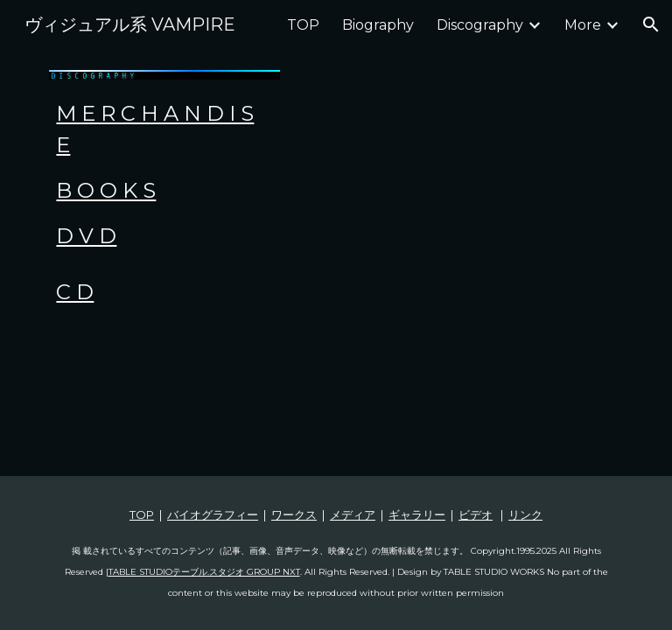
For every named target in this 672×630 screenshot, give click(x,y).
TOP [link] (303, 25)
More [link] (583, 25)
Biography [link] (378, 25)
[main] (164, 175)
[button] (651, 24)
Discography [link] (480, 25)
